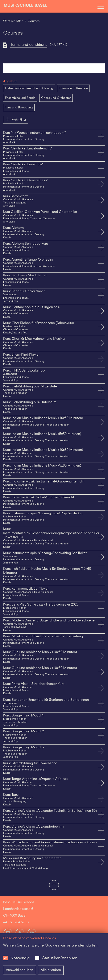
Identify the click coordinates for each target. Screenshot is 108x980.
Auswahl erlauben (20, 970)
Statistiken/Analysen (60, 958)
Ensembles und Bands (20, 98)
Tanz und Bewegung (19, 108)
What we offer (13, 21)
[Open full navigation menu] (101, 6)
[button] (54, 885)
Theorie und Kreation (73, 88)
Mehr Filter (16, 119)
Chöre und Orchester (56, 98)
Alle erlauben (51, 970)
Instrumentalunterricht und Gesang (29, 88)
